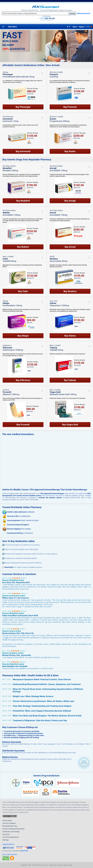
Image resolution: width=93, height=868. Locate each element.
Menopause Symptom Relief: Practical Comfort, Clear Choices (42, 679)
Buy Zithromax (23, 380)
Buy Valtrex (70, 336)
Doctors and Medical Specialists (14, 829)
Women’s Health (56, 72)
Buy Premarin (70, 107)
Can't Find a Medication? (11, 837)
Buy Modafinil (23, 201)
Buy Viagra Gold (70, 425)
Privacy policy (7, 820)
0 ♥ (69, 27)
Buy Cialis (23, 291)
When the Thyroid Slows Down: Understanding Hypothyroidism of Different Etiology (48, 690)
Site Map (5, 840)
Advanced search (84, 13)
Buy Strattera (70, 291)
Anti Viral (53, 301)
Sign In (75, 27)
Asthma (6, 390)
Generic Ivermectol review (14, 596)
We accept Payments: (10, 854)
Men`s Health (8, 257)
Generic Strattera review (13, 653)
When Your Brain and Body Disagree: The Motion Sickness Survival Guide (47, 716)
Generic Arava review (12, 631)
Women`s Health (56, 117)
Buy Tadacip (70, 380)
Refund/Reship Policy (10, 826)
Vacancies (6, 834)
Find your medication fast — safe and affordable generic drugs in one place (46, 10)
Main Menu (13, 27)
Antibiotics (7, 345)
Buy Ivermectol (23, 151)
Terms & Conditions (9, 823)
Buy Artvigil (70, 201)
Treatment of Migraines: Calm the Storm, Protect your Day (40, 720)
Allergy (5, 72)
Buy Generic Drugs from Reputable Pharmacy (27, 160)
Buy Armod (70, 247)
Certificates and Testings (11, 832)
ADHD (52, 257)
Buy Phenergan (23, 107)
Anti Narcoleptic (9, 166)
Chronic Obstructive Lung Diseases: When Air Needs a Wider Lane (43, 701)
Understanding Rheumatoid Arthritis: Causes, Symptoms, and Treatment (47, 684)
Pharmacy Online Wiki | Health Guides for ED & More (30, 675)
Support (85, 27)
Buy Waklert (23, 247)
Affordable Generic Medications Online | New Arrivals (31, 65)
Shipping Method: (8, 844)
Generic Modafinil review (13, 580)
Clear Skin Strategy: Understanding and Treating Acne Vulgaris (42, 706)
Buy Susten (70, 151)
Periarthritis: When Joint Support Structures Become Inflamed (42, 711)
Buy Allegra (23, 336)
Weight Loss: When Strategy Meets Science (33, 696)
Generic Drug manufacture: (47, 776)
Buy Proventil (23, 425)
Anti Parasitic (8, 117)
